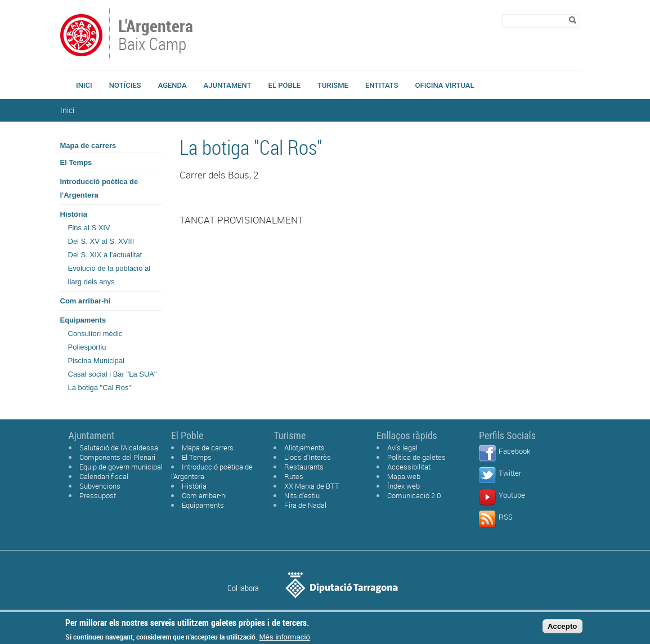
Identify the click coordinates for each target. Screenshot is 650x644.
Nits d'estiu (302, 495)
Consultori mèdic (95, 334)
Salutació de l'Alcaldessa (119, 448)
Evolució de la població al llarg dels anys (109, 275)
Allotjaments (304, 448)
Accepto (562, 629)
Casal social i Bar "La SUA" (113, 374)
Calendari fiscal (104, 476)
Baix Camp (157, 36)
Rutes (294, 476)
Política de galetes (416, 457)
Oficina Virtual (445, 85)
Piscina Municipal (96, 361)
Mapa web (404, 476)
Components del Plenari (117, 457)
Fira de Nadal (305, 505)
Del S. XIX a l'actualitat (105, 255)
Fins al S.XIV (89, 228)
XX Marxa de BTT (312, 486)
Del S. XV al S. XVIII (101, 241)
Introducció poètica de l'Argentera (99, 188)
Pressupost (98, 495)
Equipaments (83, 320)
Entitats (382, 85)
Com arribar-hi (86, 301)
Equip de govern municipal (121, 467)
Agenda (172, 85)
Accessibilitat (409, 467)
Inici (84, 85)
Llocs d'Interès (308, 457)
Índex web (404, 486)
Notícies (125, 85)
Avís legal (402, 448)
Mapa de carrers (88, 146)
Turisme (333, 85)
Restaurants (304, 467)
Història (74, 214)
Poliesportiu (87, 347)
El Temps (76, 162)
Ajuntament (228, 85)
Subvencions (100, 486)
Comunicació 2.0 (414, 495)
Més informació (285, 639)
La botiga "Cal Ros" (100, 388)
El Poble (284, 85)
